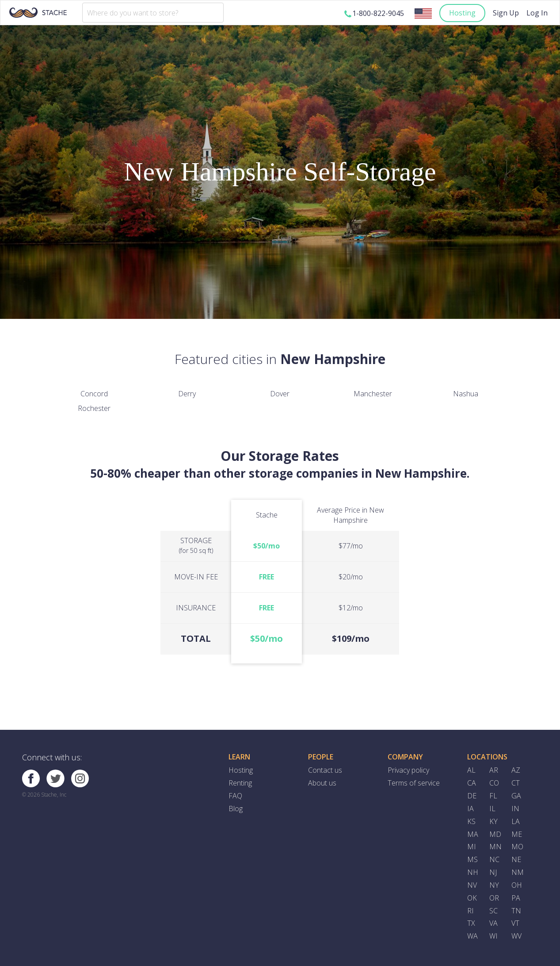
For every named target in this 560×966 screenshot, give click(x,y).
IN (515, 809)
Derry (187, 394)
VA (493, 923)
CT (516, 783)
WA (472, 936)
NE (516, 859)
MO (517, 847)
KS (471, 821)
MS (472, 859)
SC (493, 911)
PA (516, 898)
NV (472, 885)
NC (494, 859)
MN (495, 847)
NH (473, 872)
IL (492, 809)
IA (470, 809)
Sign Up (506, 13)
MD (495, 834)
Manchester (373, 394)
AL (471, 770)
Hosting (462, 13)
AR (494, 770)
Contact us (325, 770)
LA (516, 821)
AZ (516, 770)
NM (518, 872)
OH (517, 885)
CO (494, 783)
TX (471, 923)
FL (493, 796)
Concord (94, 394)
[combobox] (153, 13)
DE (472, 796)
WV (516, 936)
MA (473, 834)
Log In (537, 13)
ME (517, 834)
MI (472, 847)
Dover (280, 394)
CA (472, 783)
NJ (493, 872)
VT (515, 923)
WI (493, 936)
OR (494, 898)
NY (494, 885)
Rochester (94, 408)
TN (516, 911)
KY (493, 821)
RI (470, 911)
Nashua (466, 394)
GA (516, 796)
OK (472, 898)
